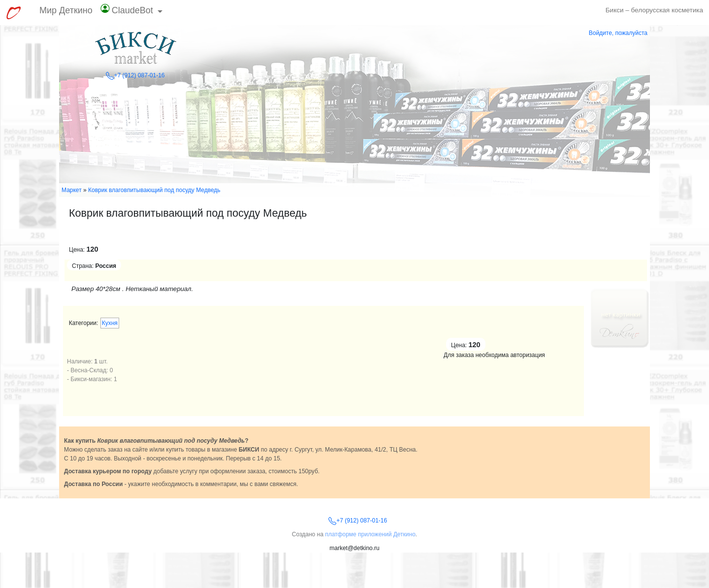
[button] (132, 13)
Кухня (110, 323)
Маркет (72, 190)
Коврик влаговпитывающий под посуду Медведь (154, 190)
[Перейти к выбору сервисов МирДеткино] (13, 13)
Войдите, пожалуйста (618, 33)
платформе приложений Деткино (370, 534)
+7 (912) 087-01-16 (135, 75)
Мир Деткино (66, 10)
